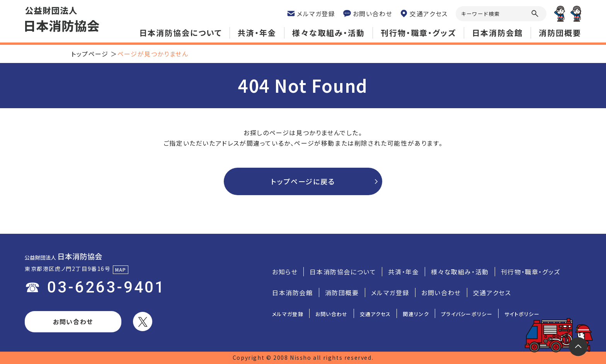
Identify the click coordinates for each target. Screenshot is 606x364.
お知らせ (285, 272)
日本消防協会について (180, 33)
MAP (121, 270)
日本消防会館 (497, 33)
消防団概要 (560, 33)
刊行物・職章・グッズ (418, 33)
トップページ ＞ (94, 54)
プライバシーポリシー (467, 314)
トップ (578, 347)
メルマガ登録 (390, 293)
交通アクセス (492, 293)
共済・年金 (257, 33)
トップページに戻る (303, 181)
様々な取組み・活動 (329, 33)
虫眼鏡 (535, 14)
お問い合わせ (73, 321)
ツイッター (143, 321)
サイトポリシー (522, 314)
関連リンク (416, 314)
